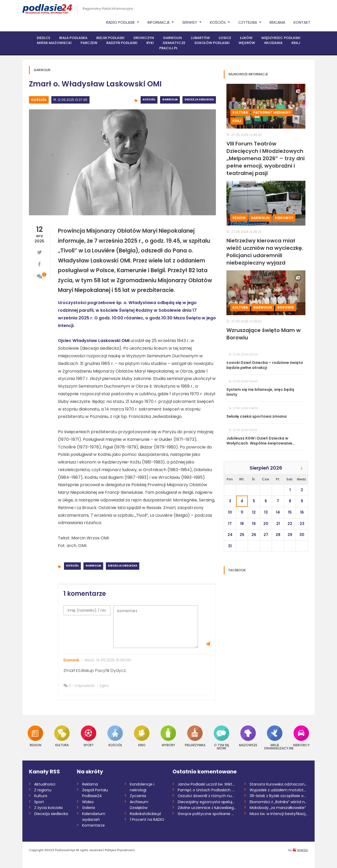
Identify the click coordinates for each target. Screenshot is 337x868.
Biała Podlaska (73, 38)
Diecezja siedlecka (199, 99)
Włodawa (273, 43)
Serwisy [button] (190, 22)
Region (239, 218)
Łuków (246, 38)
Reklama (277, 22)
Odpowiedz (85, 686)
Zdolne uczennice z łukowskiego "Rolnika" (207, 808)
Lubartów (200, 38)
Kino (142, 736)
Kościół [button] (218, 22)
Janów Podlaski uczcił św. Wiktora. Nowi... (207, 784)
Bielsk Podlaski (110, 38)
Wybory (168, 736)
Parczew (89, 43)
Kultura (240, 112)
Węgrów (247, 43)
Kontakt (302, 22)
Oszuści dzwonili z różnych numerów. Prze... (207, 796)
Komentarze (93, 825)
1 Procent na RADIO (147, 820)
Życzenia (138, 796)
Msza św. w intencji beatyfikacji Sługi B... (279, 814)
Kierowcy (284, 218)
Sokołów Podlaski (212, 43)
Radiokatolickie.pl (145, 814)
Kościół (39, 100)
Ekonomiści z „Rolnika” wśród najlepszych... (279, 802)
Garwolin (172, 38)
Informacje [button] (159, 22)
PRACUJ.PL (168, 48)
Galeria (89, 808)
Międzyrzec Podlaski (281, 38)
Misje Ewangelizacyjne (275, 738)
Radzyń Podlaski (122, 43)
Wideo (88, 802)
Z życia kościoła (48, 808)
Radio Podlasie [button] (121, 22)
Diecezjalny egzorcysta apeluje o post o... (207, 802)
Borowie (286, 307)
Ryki (150, 43)
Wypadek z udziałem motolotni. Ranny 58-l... (279, 790)
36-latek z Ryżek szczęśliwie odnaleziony (279, 796)
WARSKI (303, 850)
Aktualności (45, 784)
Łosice (225, 38)
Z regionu (43, 790)
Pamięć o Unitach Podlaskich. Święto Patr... (207, 790)
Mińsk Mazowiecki (54, 43)
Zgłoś (104, 686)
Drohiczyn (144, 38)
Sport (89, 736)
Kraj (296, 43)
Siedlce (43, 38)
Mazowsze (248, 736)
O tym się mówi (222, 738)
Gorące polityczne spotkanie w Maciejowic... (207, 814)
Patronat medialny (272, 112)
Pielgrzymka (195, 736)
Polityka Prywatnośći (120, 850)
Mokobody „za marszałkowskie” (278, 808)
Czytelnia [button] (248, 22)
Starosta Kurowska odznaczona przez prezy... (279, 784)
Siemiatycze (174, 43)
